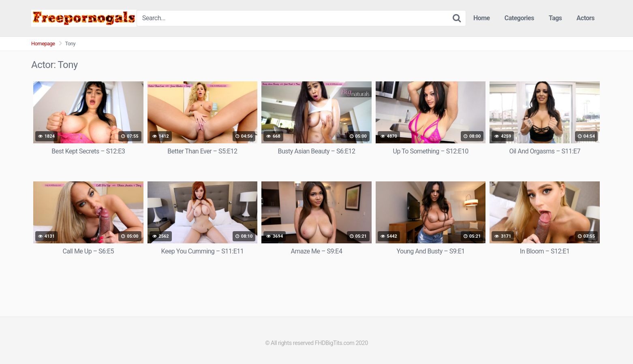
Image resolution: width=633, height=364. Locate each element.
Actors (586, 18)
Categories (519, 18)
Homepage (43, 44)
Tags (555, 18)
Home (482, 18)
